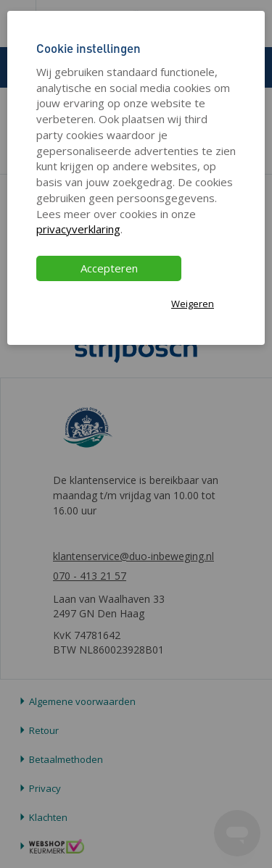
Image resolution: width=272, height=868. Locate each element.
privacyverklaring (78, 229)
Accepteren (109, 268)
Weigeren (193, 304)
